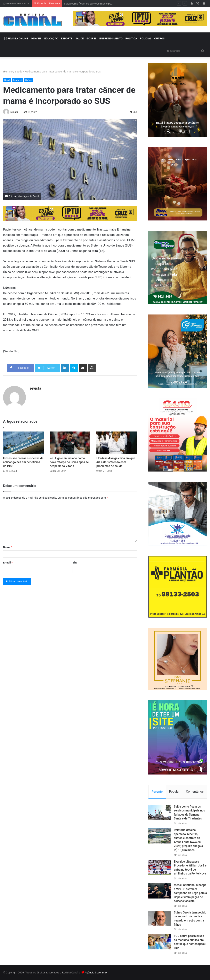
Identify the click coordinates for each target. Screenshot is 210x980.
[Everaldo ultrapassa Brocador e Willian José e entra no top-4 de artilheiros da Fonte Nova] (160, 867)
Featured (18, 80)
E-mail (8, 563)
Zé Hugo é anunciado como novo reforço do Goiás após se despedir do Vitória (69, 462)
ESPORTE (67, 38)
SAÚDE (79, 38)
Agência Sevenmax (96, 973)
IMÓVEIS (36, 38)
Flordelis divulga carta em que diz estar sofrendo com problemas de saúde (116, 462)
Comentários (195, 792)
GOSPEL (91, 38)
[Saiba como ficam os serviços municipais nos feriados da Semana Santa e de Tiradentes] (160, 812)
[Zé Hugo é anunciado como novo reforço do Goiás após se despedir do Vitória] (70, 443)
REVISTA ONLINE (16, 38)
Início (8, 72)
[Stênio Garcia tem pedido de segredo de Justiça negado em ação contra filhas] (160, 918)
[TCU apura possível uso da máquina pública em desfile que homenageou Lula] (160, 942)
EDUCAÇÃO (51, 38)
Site (75, 563)
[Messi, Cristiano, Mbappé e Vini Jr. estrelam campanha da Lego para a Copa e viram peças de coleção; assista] (160, 891)
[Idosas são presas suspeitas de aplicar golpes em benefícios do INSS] (23, 443)
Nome (8, 547)
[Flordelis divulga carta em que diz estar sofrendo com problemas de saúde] (117, 443)
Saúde (19, 72)
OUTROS (159, 38)
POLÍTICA (131, 38)
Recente (157, 792)
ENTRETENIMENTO (111, 38)
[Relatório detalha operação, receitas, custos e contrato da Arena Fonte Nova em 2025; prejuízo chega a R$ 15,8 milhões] (160, 836)
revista (14, 112)
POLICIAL (146, 38)
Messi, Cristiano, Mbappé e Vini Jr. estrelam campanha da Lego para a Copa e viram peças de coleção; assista (190, 893)
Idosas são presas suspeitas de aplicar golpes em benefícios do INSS (23, 462)
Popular (174, 792)
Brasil (7, 80)
